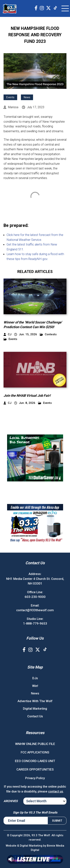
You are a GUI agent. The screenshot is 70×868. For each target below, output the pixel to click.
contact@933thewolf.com (35, 610)
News (27, 97)
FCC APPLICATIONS (35, 752)
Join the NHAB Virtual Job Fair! (27, 395)
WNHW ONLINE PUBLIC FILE (35, 744)
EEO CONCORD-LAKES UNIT (35, 761)
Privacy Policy (35, 778)
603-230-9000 (35, 597)
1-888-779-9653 (35, 623)
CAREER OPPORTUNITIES (35, 769)
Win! (35, 686)
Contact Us (35, 716)
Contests (48, 334)
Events (10, 97)
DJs (35, 678)
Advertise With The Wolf (35, 701)
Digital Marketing (35, 709)
